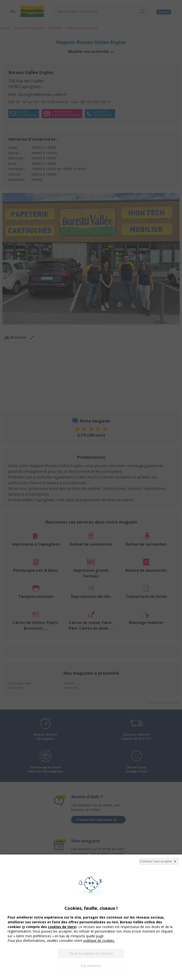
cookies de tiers (62, 927)
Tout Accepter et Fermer (91, 953)
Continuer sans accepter (159, 861)
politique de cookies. (99, 941)
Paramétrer (91, 966)
